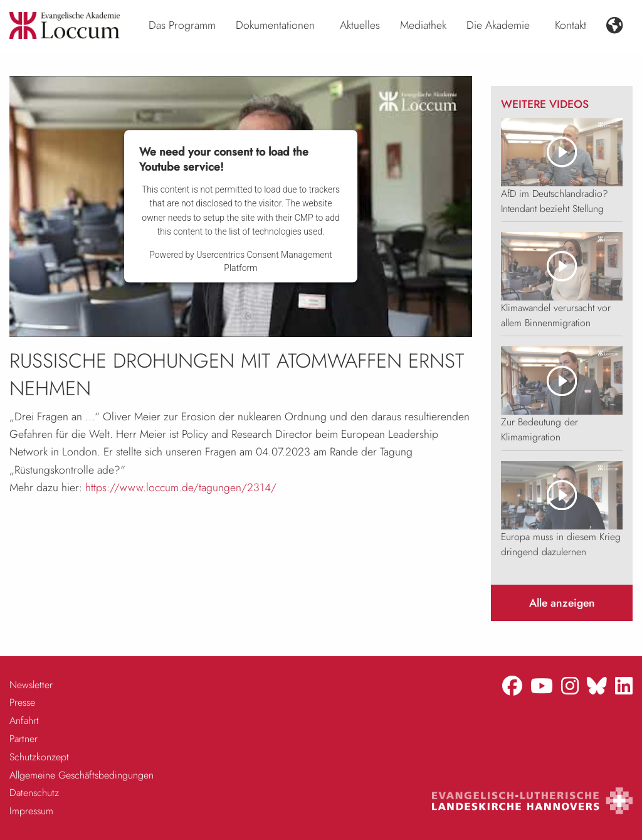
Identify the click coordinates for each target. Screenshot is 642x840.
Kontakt (571, 25)
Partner (24, 739)
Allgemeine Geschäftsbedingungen (82, 775)
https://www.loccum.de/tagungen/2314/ (181, 487)
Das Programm (182, 25)
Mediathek (423, 25)
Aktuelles (360, 25)
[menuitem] (182, 26)
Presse (22, 702)
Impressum (31, 811)
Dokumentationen (275, 25)
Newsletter (31, 685)
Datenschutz (34, 793)
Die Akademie (498, 25)
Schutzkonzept (39, 757)
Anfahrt (24, 720)
